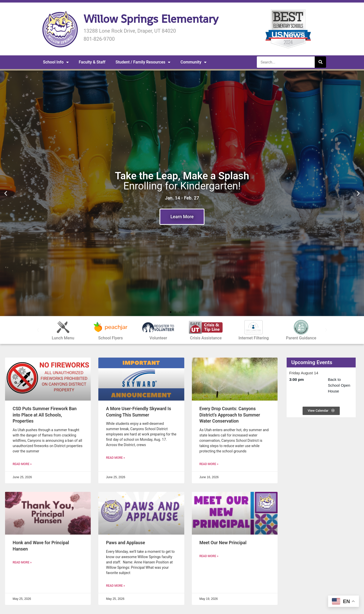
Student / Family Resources (143, 62)
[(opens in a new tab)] (48, 379)
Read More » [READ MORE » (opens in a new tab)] (22, 464)
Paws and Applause (125, 543)
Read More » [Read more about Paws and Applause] (115, 586)
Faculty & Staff (92, 62)
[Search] (320, 62)
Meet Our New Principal (223, 543)
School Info (56, 62)
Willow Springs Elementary (151, 19)
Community (194, 62)
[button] (6, 193)
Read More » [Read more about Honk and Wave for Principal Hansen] (22, 562)
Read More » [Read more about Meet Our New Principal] (209, 556)
